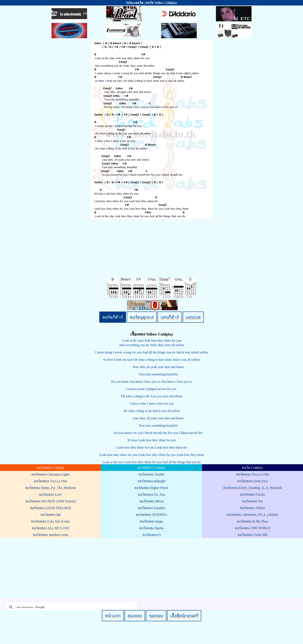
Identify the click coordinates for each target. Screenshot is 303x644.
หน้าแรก (113, 616)
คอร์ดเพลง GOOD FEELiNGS (51, 508)
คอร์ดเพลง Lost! (50, 494)
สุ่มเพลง (135, 616)
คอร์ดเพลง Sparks (152, 528)
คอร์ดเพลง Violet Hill (253, 535)
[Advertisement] (152, 567)
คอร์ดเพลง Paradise (151, 508)
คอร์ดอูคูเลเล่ (142, 317)
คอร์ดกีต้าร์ (113, 317)
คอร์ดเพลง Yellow (253, 508)
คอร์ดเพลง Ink (51, 515)
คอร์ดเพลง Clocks (253, 494)
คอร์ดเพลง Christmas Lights (50, 474)
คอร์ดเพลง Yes (252, 501)
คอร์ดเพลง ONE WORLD (252, 528)
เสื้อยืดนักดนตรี (184, 616)
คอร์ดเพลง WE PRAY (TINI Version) (51, 501)
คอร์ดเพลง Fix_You (151, 494)
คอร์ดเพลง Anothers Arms (51, 535)
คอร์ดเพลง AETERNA (151, 515)
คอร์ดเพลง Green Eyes (253, 481)
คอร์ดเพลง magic (151, 521)
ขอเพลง (156, 616)
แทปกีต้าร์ (170, 317)
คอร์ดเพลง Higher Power (151, 488)
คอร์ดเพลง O (152, 535)
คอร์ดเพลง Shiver (152, 501)
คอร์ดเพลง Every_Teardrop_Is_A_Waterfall (253, 488)
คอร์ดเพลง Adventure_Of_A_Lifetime (252, 515)
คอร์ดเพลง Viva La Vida (51, 481)
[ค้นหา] (71, 607)
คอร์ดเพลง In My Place (253, 521)
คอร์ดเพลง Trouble (151, 474)
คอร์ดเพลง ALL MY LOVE (50, 528)
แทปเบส (193, 317)
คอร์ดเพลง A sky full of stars (50, 521)
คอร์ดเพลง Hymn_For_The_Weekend (50, 488)
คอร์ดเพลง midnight (152, 481)
